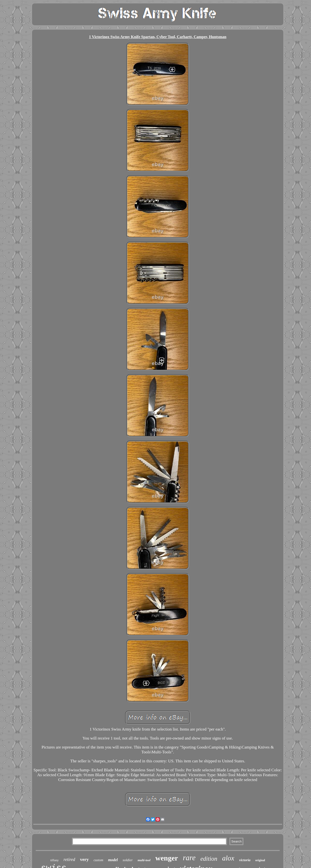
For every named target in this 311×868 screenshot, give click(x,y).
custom (98, 860)
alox (228, 858)
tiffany (54, 860)
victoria (245, 860)
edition (209, 859)
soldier (128, 860)
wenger (167, 858)
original (260, 860)
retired (69, 859)
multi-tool (144, 860)
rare (189, 858)
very (84, 859)
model (113, 860)
